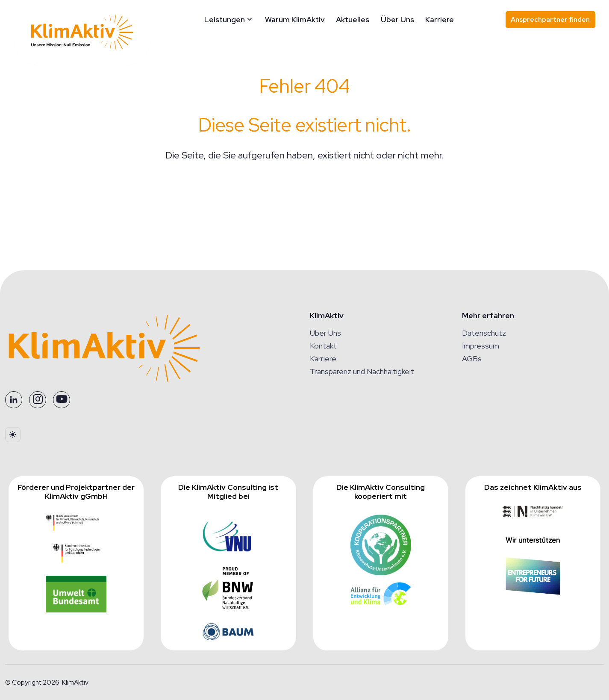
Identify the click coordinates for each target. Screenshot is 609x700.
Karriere (440, 19)
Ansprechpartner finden (550, 19)
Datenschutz (484, 333)
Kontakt (323, 346)
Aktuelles (353, 19)
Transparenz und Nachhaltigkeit (362, 371)
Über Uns (397, 19)
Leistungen (225, 19)
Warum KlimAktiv (295, 19)
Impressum (481, 346)
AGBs (472, 359)
